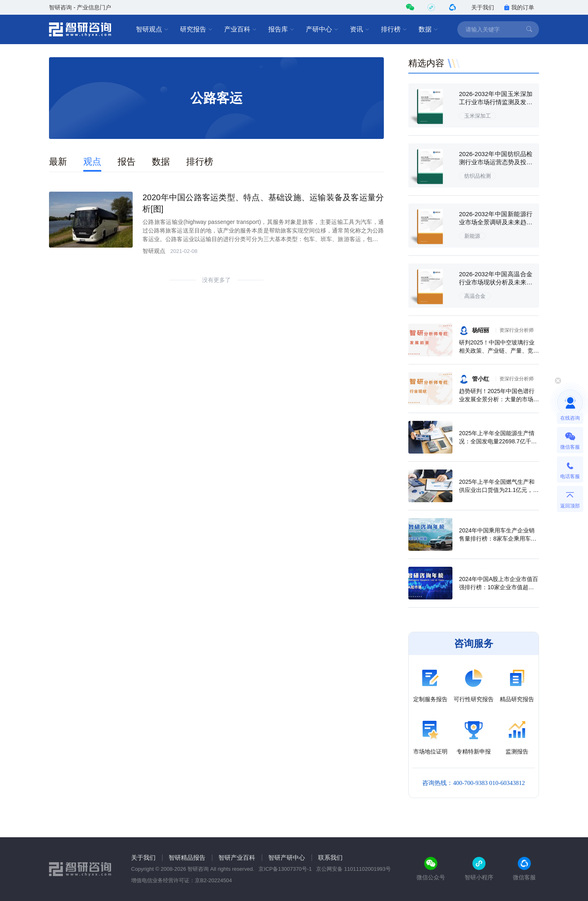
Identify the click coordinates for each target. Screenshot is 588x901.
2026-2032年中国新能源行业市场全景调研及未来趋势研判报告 (496, 222)
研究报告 (196, 29)
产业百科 (241, 29)
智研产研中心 (287, 857)
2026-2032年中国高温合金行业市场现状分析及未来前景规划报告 (496, 282)
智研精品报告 (187, 857)
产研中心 (322, 29)
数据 (428, 29)
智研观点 (152, 29)
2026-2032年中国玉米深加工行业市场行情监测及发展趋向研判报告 (496, 102)
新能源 (472, 236)
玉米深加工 (478, 116)
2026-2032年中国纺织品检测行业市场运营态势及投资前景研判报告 (496, 162)
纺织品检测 (478, 176)
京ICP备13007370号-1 (285, 869)
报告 (127, 162)
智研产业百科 (237, 857)
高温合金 (475, 296)
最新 (58, 162)
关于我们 (483, 7)
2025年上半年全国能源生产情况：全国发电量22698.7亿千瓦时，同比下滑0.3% (498, 441)
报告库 (281, 29)
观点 (92, 162)
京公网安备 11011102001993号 (353, 869)
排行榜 (394, 29)
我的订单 (519, 7)
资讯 (360, 29)
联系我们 (330, 857)
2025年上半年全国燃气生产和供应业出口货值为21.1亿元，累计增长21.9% (499, 490)
